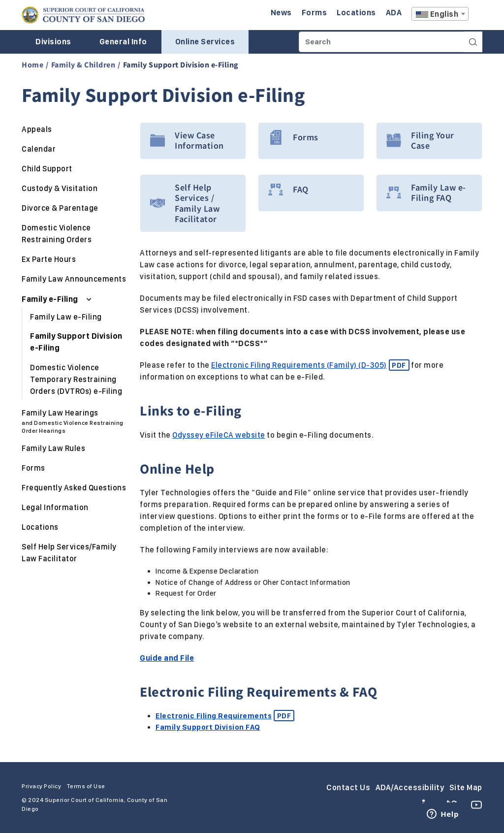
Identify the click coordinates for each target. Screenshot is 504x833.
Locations (40, 527)
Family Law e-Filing (66, 317)
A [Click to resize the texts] (475, 16)
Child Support (47, 169)
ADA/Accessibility (410, 787)
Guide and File (167, 658)
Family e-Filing (51, 299)
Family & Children (83, 64)
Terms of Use (86, 786)
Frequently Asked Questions (74, 488)
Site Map (466, 787)
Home (32, 64)
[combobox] (440, 14)
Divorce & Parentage (60, 208)
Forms (33, 468)
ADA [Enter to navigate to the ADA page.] (394, 13)
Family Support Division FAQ (208, 727)
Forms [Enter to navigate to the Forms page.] (315, 13)
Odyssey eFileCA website (219, 435)
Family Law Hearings (75, 421)
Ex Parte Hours (49, 259)
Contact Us (348, 787)
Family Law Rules (53, 448)
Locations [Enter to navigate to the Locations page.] (356, 13)
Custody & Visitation (60, 188)
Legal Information (55, 507)
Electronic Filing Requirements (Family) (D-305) (310, 365)
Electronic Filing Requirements (225, 716)
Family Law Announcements (74, 279)
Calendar (39, 149)
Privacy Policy (41, 786)
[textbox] (440, 14)
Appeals (37, 129)
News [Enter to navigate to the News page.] (281, 13)
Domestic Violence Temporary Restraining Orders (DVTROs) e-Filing (76, 379)
